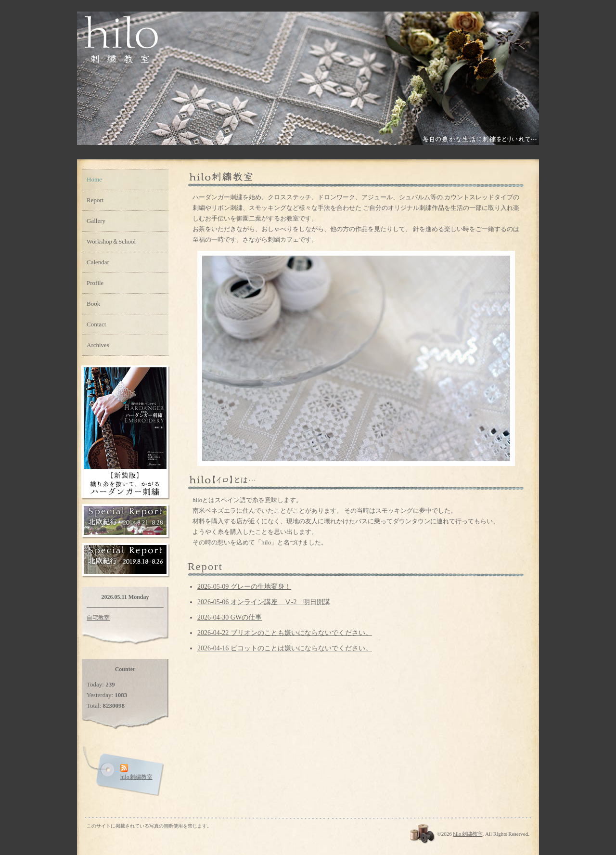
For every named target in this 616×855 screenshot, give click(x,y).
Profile (95, 283)
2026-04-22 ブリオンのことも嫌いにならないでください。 (285, 633)
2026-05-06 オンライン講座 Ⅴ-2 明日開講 (264, 602)
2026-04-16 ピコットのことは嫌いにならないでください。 (285, 648)
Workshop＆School (111, 241)
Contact (96, 324)
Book (93, 304)
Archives (98, 345)
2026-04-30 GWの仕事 (230, 617)
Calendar (98, 262)
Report (95, 200)
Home (94, 179)
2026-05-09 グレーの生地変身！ (244, 587)
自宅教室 (98, 618)
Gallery (96, 221)
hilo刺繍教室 (468, 834)
